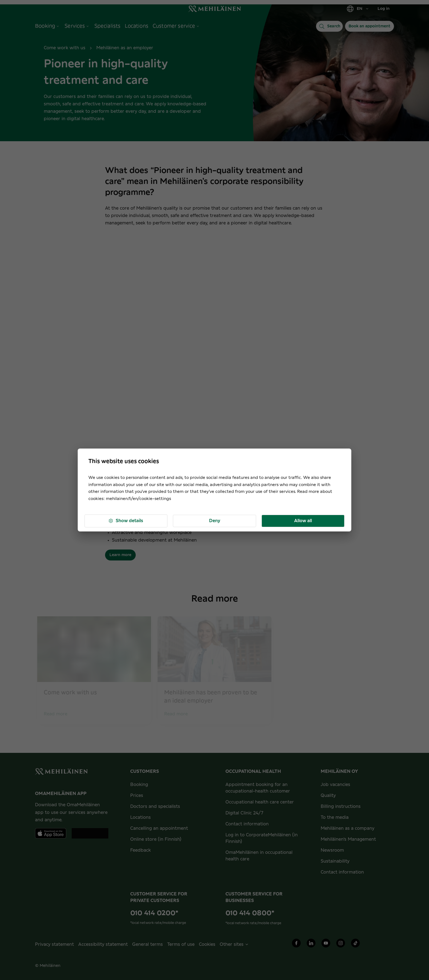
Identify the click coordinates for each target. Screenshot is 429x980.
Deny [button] (215, 521)
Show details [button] (126, 521)
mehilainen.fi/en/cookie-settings (138, 499)
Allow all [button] (303, 521)
